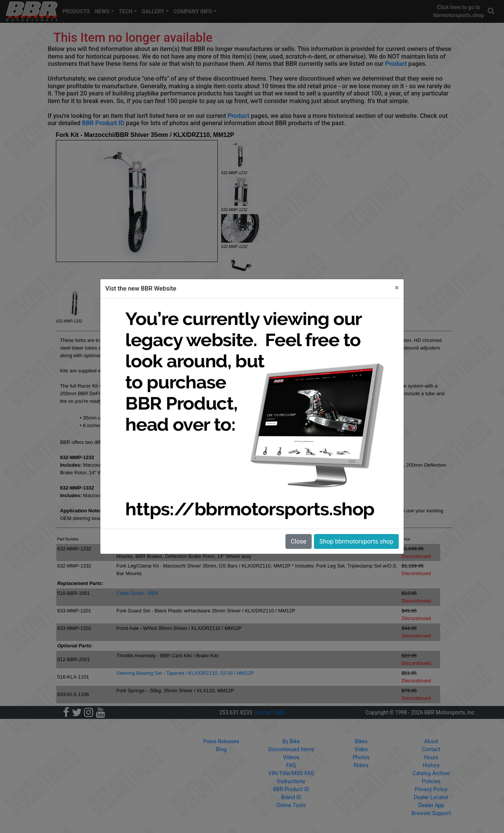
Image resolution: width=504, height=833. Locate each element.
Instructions (291, 781)
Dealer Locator (431, 797)
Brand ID (291, 797)
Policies (431, 781)
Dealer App (431, 805)
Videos (291, 757)
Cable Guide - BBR (137, 593)
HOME (99, 733)
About (431, 741)
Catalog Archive (431, 773)
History (431, 765)
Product (396, 64)
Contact (431, 749)
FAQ (291, 765)
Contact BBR (269, 712)
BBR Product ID (103, 123)
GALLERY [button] (153, 11)
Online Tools (291, 805)
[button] (491, 11)
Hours (431, 757)
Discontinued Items (291, 749)
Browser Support (431, 813)
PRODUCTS (76, 11)
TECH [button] (126, 11)
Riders (361, 765)
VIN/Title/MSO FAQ (291, 773)
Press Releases (221, 741)
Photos (361, 757)
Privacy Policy (431, 789)
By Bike (291, 741)
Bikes (361, 741)
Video (361, 749)
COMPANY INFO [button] (193, 11)
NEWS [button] (102, 11)
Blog (221, 749)
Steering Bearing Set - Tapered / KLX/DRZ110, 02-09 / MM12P (185, 673)
